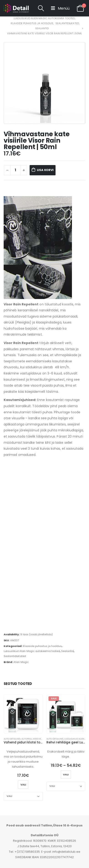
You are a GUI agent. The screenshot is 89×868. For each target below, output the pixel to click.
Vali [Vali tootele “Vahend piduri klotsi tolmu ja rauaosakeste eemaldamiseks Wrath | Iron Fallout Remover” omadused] (23, 785)
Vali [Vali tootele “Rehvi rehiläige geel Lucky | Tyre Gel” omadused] (66, 775)
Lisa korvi (45, 170)
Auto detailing (12, 739)
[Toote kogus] (15, 170)
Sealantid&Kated (15, 656)
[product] (23, 714)
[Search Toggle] (41, 8)
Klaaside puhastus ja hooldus (42, 646)
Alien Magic (21, 662)
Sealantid (67, 651)
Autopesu (27, 739)
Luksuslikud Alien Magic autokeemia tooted (32, 651)
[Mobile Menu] (60, 8)
